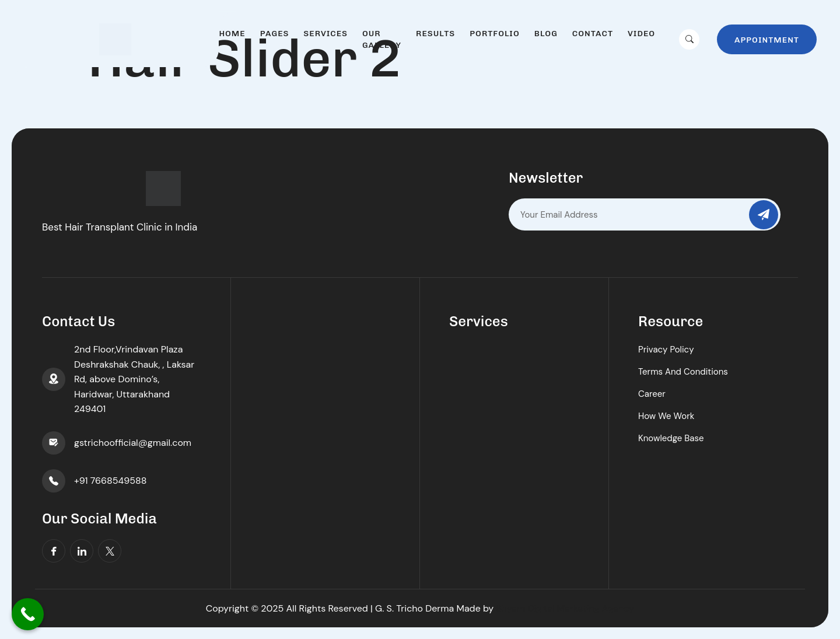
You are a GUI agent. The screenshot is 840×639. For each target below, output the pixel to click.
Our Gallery (382, 39)
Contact (593, 34)
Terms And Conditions (683, 372)
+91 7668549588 (111, 481)
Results (435, 34)
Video (641, 34)
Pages (275, 34)
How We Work (666, 416)
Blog (546, 34)
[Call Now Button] (28, 614)
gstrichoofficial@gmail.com (133, 443)
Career (652, 394)
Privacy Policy (666, 350)
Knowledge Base (671, 438)
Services (325, 34)
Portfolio (494, 34)
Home (232, 34)
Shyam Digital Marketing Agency (566, 608)
